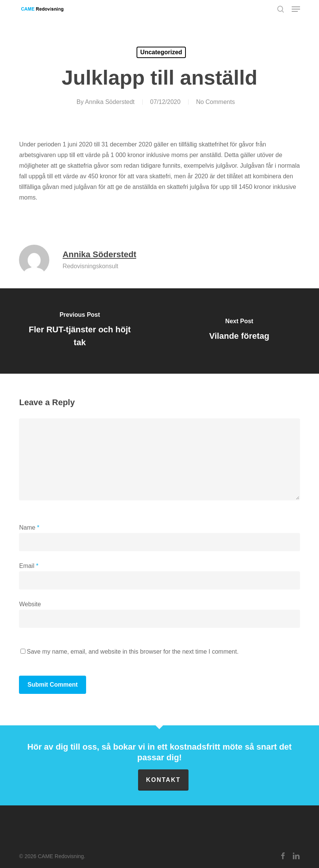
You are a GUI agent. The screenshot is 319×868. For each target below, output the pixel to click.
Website (30, 604)
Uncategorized (161, 52)
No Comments (215, 102)
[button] (296, 9)
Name (29, 528)
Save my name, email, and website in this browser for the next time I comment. (132, 652)
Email (29, 566)
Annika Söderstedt (110, 102)
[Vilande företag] (239, 331)
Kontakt (163, 780)
